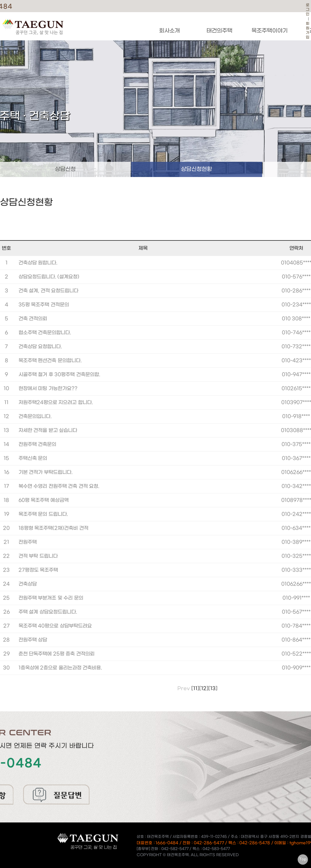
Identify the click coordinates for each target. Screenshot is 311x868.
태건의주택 (219, 31)
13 (213, 688)
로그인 (308, 10)
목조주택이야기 (270, 31)
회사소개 (169, 31)
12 (204, 688)
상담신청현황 (197, 169)
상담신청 (65, 169)
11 (195, 688)
